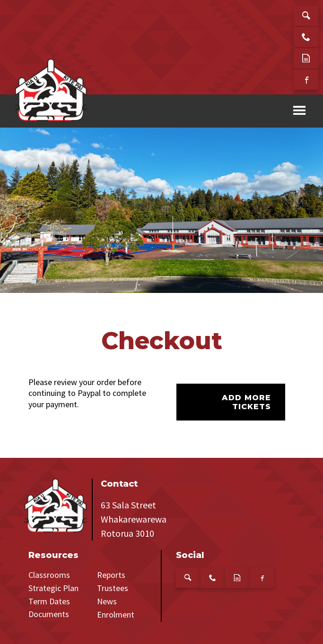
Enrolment (116, 614)
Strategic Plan (53, 588)
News (107, 601)
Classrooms (49, 575)
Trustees (113, 588)
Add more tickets (246, 402)
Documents (49, 614)
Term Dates (49, 601)
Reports (111, 575)
